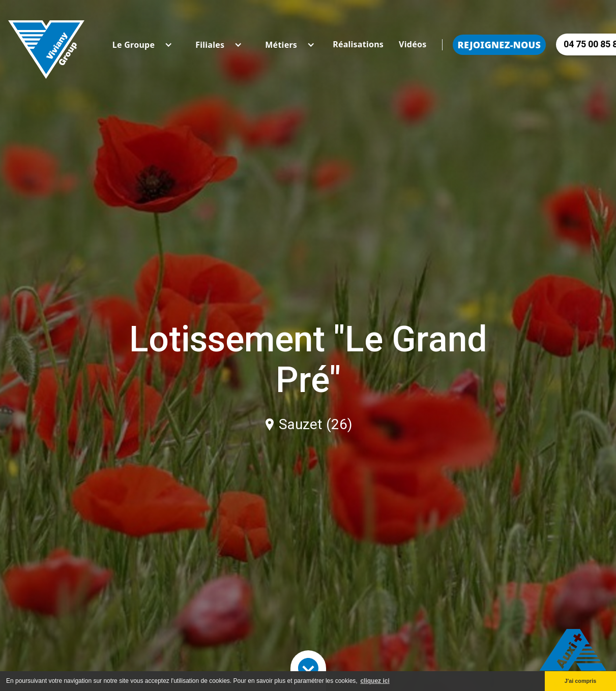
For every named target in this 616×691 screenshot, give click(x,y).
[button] (134, 45)
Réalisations (358, 44)
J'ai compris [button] (581, 681)
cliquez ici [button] (375, 681)
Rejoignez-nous (500, 45)
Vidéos (413, 44)
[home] (46, 44)
